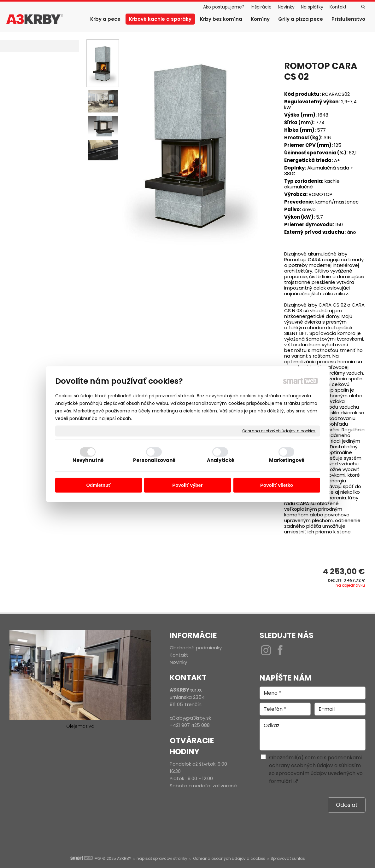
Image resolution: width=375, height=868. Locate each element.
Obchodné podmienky (196, 648)
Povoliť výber (187, 485)
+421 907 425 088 (190, 725)
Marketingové (287, 460)
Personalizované (155, 460)
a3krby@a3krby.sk (190, 718)
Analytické (221, 460)
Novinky (178, 662)
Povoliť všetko (277, 485)
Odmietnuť (98, 485)
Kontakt (179, 655)
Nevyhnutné (88, 460)
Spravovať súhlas (288, 858)
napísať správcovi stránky (162, 858)
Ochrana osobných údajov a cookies (279, 431)
